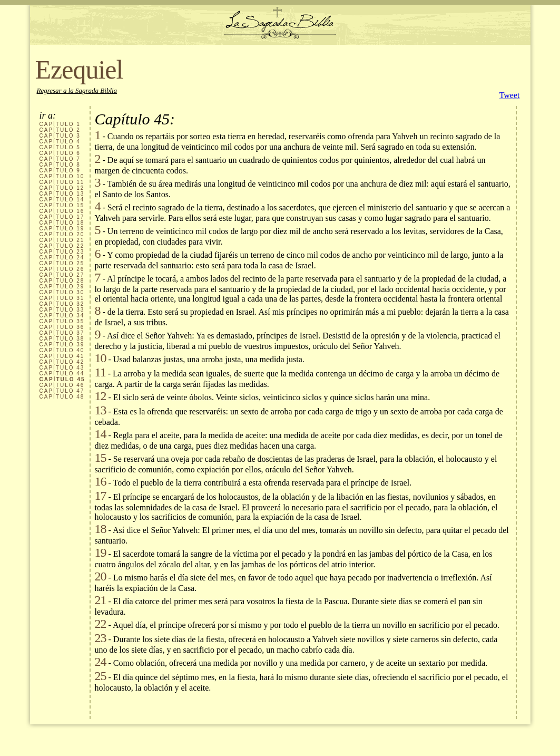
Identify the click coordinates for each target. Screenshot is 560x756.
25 (101, 676)
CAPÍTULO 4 (60, 142)
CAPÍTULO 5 (60, 147)
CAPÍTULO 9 (60, 171)
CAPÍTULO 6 (60, 153)
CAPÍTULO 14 (62, 200)
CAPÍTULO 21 (62, 240)
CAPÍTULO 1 (60, 124)
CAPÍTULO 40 (62, 350)
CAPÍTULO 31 (62, 298)
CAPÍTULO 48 (62, 397)
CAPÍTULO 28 (62, 281)
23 (101, 638)
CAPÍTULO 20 (62, 234)
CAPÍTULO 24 (62, 258)
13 (101, 410)
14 (101, 434)
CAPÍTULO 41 (62, 356)
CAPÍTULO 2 (60, 130)
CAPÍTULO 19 (62, 229)
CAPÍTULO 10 (62, 176)
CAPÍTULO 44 (62, 374)
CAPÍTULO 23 (62, 252)
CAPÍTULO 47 (62, 391)
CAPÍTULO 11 (62, 182)
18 (101, 529)
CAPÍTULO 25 (62, 263)
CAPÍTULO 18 (62, 223)
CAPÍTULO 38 (62, 339)
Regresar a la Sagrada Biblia (77, 90)
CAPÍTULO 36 (62, 327)
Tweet (510, 95)
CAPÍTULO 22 (62, 246)
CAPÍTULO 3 (60, 136)
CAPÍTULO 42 (62, 362)
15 (101, 458)
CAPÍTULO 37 (62, 333)
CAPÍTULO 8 (60, 165)
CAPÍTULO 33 (62, 310)
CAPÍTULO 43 (62, 368)
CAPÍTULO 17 (62, 217)
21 (101, 600)
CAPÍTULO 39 (62, 345)
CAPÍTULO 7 (60, 159)
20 (101, 576)
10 (101, 358)
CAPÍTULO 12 (62, 188)
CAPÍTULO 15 (62, 205)
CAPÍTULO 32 (62, 304)
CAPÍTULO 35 (62, 321)
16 (101, 481)
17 (101, 496)
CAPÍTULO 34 (62, 316)
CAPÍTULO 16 (62, 211)
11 (100, 372)
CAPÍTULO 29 (62, 287)
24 (101, 662)
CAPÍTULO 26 (62, 269)
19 (101, 553)
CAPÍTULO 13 (62, 194)
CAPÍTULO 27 (62, 275)
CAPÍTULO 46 (62, 385)
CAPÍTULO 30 (62, 292)
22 (101, 624)
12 (101, 396)
